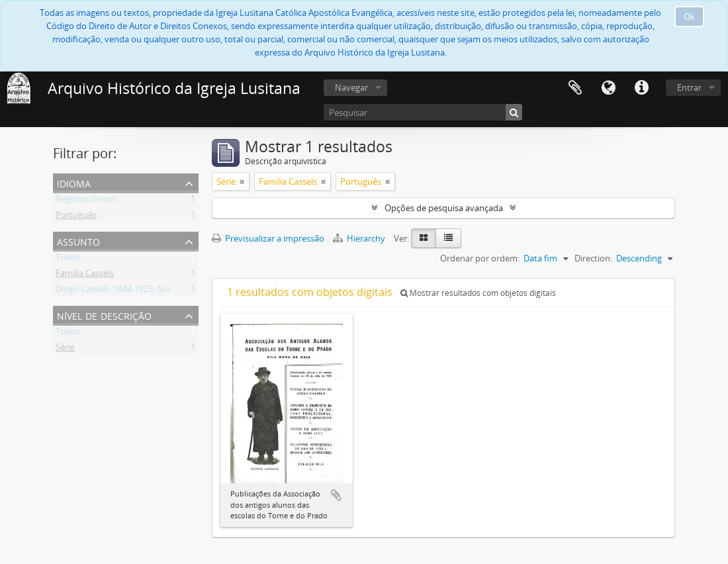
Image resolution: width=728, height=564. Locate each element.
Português (76, 217)
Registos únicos (86, 201)
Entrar (689, 87)
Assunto (78, 241)
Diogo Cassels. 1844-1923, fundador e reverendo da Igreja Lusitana (185, 291)
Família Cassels (85, 275)
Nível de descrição (104, 315)
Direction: (593, 258)
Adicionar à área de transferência (336, 495)
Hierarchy (360, 238)
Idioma (608, 88)
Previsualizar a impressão (268, 238)
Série (65, 350)
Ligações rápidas (641, 88)
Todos (68, 259)
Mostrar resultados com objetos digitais (478, 293)
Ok (689, 17)
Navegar (351, 87)
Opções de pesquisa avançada (444, 208)
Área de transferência (575, 88)
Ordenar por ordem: (480, 258)
